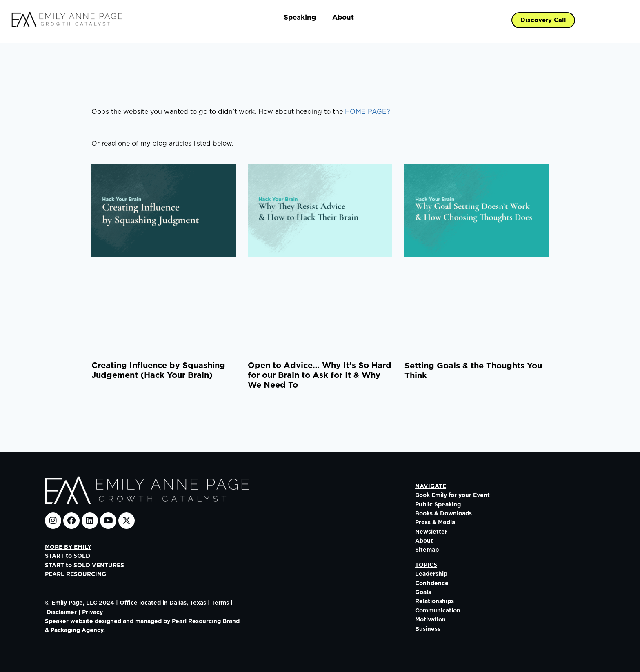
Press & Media (435, 523)
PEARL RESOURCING (76, 574)
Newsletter (431, 532)
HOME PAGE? (368, 112)
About (343, 17)
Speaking (300, 17)
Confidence (432, 583)
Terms (220, 603)
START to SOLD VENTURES (84, 566)
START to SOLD (68, 556)
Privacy (92, 612)
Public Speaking (438, 505)
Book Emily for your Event (452, 495)
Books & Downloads (443, 514)
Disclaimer (62, 612)
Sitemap (427, 550)
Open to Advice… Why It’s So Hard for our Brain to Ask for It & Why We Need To (320, 375)
